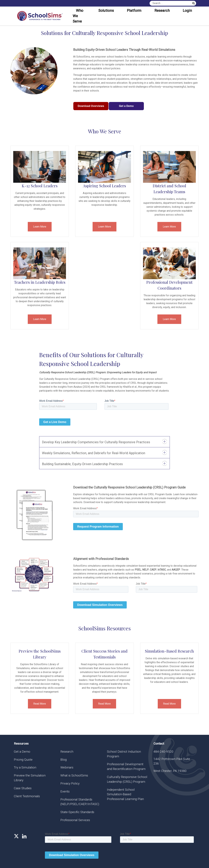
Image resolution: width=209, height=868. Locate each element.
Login (187, 11)
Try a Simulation (25, 767)
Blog (64, 760)
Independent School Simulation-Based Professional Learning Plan (125, 794)
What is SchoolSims (74, 775)
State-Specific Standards (77, 812)
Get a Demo (22, 752)
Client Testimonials (27, 796)
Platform (134, 11)
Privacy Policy (70, 783)
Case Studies (23, 788)
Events (65, 791)
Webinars (67, 767)
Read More (40, 704)
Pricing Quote (23, 760)
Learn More (40, 227)
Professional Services (75, 820)
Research (162, 11)
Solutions (106, 11)
